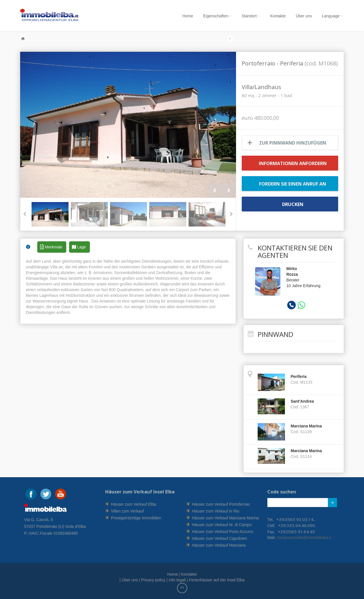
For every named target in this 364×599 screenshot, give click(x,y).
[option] (128, 125)
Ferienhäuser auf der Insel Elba (217, 580)
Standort (251, 16)
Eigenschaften (217, 16)
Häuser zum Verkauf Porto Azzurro (223, 532)
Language (332, 16)
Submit (329, 504)
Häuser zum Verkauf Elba (134, 504)
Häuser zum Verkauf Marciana (219, 545)
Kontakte (278, 16)
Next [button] (229, 191)
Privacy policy (153, 580)
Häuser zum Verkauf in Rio (216, 511)
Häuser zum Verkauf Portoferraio (221, 504)
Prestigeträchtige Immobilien (136, 518)
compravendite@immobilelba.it (304, 538)
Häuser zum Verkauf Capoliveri (219, 538)
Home (188, 16)
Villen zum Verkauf (127, 511)
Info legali (177, 580)
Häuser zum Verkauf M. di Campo (222, 525)
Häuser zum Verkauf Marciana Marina (225, 518)
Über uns (304, 16)
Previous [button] (215, 191)
